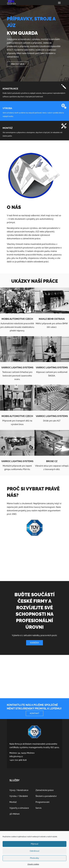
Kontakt (35, 713)
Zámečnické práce (45, 790)
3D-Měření (14, 814)
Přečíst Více (18, 64)
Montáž (13, 802)
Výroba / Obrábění (19, 796)
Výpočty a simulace (19, 808)
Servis (39, 808)
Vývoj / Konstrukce (19, 790)
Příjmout (34, 844)
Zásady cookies (33, 864)
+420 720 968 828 (18, 760)
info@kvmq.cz (16, 756)
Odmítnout (34, 851)
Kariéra (34, 643)
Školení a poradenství (46, 796)
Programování (42, 802)
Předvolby (34, 858)
